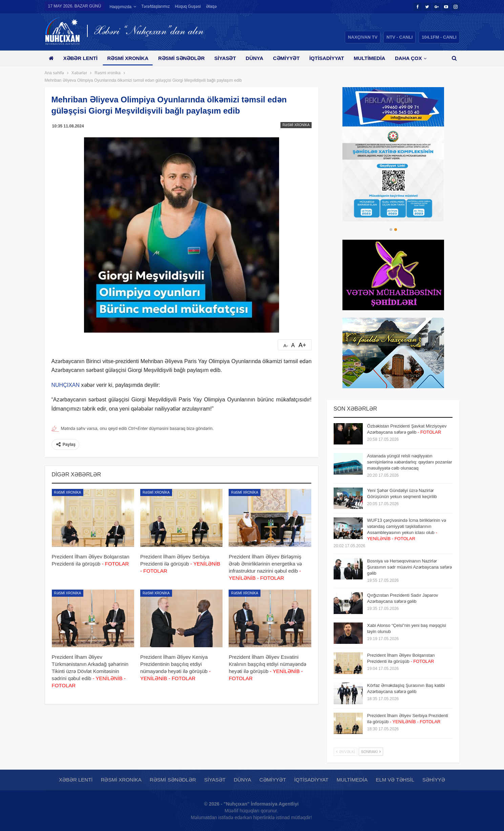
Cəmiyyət (286, 58)
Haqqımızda (120, 7)
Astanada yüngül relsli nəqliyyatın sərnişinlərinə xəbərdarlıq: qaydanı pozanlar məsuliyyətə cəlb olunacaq (410, 462)
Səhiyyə (434, 780)
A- (286, 346)
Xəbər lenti (80, 58)
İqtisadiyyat (327, 58)
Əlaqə (211, 6)
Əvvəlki (345, 752)
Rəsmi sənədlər (181, 58)
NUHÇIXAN (66, 385)
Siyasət (225, 58)
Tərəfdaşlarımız (155, 6)
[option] (393, 176)
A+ (302, 345)
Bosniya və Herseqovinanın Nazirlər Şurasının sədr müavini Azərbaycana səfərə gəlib (409, 567)
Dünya (254, 58)
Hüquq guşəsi (188, 6)
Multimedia (369, 58)
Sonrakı (371, 752)
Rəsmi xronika (128, 58)
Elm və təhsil (395, 780)
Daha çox (408, 58)
